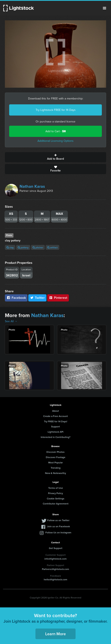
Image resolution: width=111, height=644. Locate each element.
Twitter (37, 298)
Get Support (56, 548)
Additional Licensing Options (55, 141)
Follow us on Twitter (58, 520)
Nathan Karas (32, 186)
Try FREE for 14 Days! (56, 421)
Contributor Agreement (56, 504)
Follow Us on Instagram (58, 532)
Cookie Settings (56, 498)
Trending (56, 468)
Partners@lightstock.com (55, 569)
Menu (104, 8)
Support (55, 426)
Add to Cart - (56, 131)
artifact (52, 247)
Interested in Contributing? (56, 437)
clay (10, 247)
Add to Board (55, 157)
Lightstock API (55, 432)
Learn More (55, 634)
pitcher (38, 247)
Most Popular (55, 462)
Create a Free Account (55, 416)
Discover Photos (55, 452)
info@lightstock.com (55, 559)
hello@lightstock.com (55, 579)
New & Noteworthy (55, 473)
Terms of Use (56, 488)
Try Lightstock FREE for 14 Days (56, 110)
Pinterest (58, 298)
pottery (23, 247)
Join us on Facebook (58, 526)
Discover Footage (56, 457)
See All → (11, 321)
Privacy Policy (55, 493)
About (55, 411)
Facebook (16, 298)
